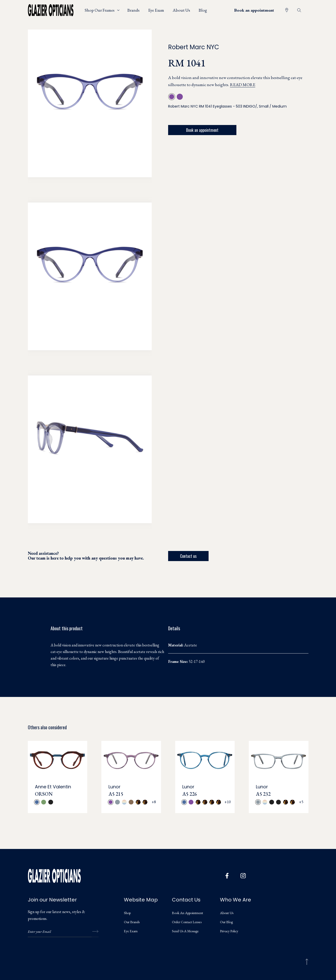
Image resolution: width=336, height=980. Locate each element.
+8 (154, 802)
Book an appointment (254, 10)
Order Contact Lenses (187, 922)
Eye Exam (131, 931)
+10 (228, 802)
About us (227, 913)
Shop (127, 913)
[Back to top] (307, 962)
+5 (301, 802)
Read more (243, 85)
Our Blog (226, 922)
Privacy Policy (229, 931)
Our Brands (132, 922)
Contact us (188, 556)
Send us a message (185, 931)
